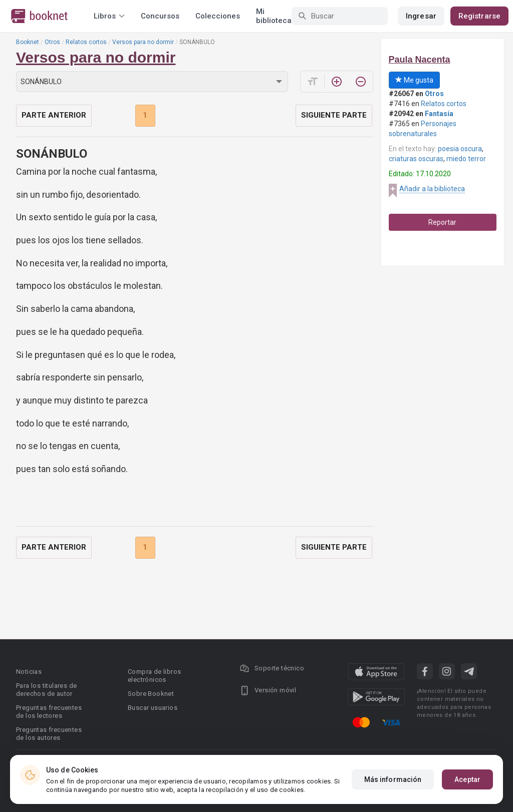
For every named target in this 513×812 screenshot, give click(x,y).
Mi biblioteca (274, 16)
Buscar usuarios (153, 708)
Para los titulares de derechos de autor (46, 690)
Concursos (160, 16)
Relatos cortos (86, 42)
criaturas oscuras (416, 159)
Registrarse (479, 16)
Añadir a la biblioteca (432, 189)
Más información (393, 779)
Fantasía (439, 114)
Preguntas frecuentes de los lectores (49, 712)
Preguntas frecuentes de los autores (49, 734)
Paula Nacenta (420, 60)
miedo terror (466, 159)
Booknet (28, 42)
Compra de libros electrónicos (154, 676)
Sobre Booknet (151, 694)
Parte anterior (54, 115)
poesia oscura (460, 149)
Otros (52, 42)
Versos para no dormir (143, 42)
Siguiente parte (334, 115)
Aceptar (467, 779)
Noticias (29, 672)
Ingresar (421, 16)
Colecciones (218, 16)
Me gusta (414, 80)
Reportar (442, 222)
